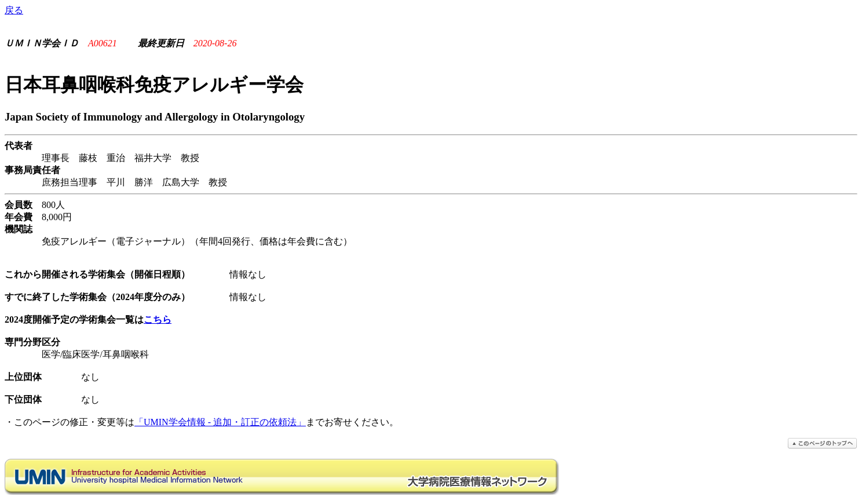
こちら (158, 319)
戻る (14, 10)
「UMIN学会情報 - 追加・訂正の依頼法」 (220, 422)
